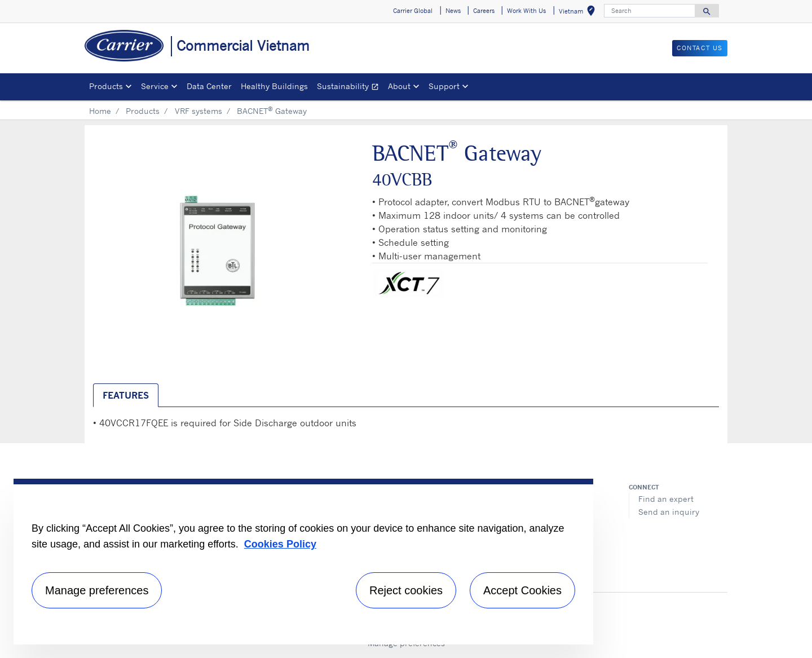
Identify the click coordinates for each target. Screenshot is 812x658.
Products (143, 111)
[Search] (650, 11)
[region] (303, 562)
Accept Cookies (522, 590)
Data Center (209, 86)
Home (100, 111)
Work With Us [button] (526, 11)
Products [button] (106, 86)
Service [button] (155, 86)
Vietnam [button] (579, 13)
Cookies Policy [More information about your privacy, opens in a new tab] (280, 544)
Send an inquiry (669, 512)
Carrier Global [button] (413, 11)
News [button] (453, 11)
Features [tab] (126, 395)
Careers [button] (484, 11)
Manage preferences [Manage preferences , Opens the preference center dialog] (97, 590)
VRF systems (198, 111)
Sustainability (350, 88)
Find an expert (666, 499)
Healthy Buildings (274, 86)
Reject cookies (406, 590)
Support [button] (444, 86)
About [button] (399, 86)
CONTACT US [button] (700, 48)
